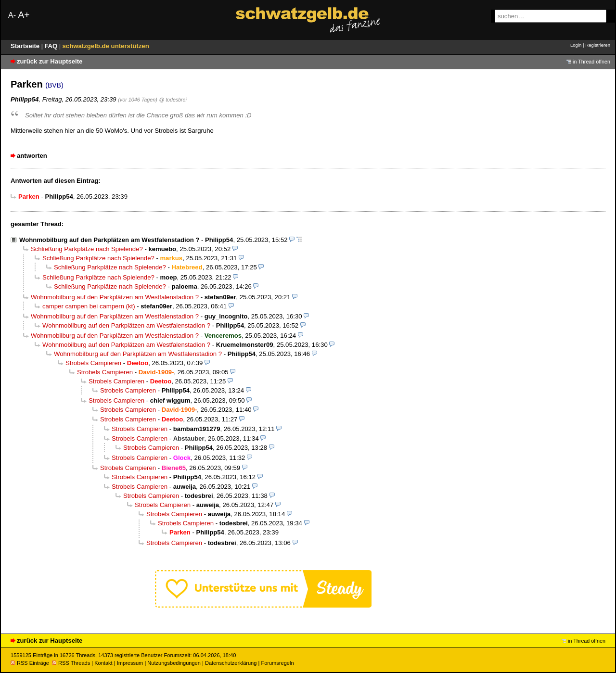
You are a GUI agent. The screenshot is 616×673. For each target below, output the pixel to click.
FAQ (52, 46)
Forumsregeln (277, 663)
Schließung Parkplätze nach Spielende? (87, 249)
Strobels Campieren (93, 363)
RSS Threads (71, 663)
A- (12, 15)
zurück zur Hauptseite (50, 61)
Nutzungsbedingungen (174, 663)
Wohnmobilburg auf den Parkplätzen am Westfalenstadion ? (109, 240)
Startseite (26, 46)
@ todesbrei (173, 100)
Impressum (130, 663)
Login (576, 45)
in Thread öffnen (591, 62)
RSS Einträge (30, 663)
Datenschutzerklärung (231, 663)
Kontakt (103, 663)
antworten (32, 156)
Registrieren (598, 45)
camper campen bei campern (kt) (89, 306)
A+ (24, 15)
